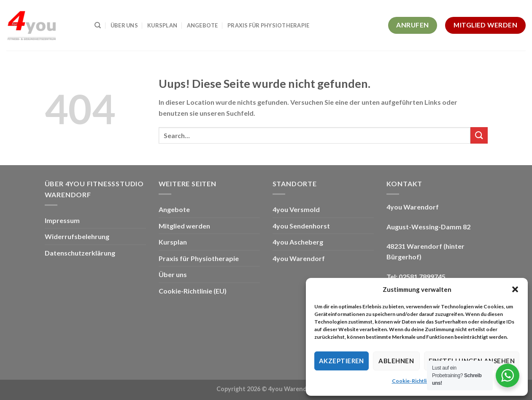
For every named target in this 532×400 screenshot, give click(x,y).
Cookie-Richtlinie (413, 381)
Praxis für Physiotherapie (268, 25)
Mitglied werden (184, 226)
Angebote (203, 25)
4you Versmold (296, 209)
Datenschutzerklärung (80, 253)
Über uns (124, 25)
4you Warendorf (299, 258)
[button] (515, 289)
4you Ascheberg (298, 242)
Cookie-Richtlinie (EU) (193, 291)
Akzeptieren (342, 361)
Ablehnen (396, 361)
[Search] (98, 25)
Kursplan (162, 25)
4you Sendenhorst (301, 226)
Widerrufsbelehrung (77, 236)
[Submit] (479, 135)
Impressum (62, 220)
